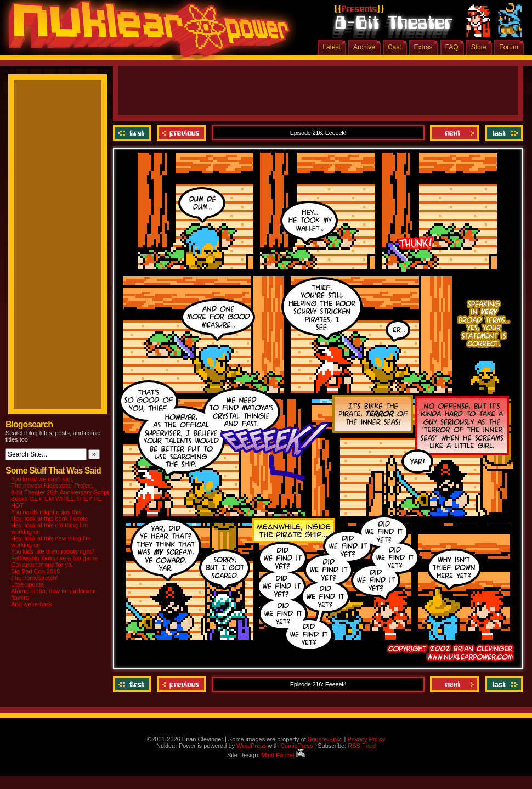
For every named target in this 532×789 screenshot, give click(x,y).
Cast (395, 47)
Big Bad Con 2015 (35, 571)
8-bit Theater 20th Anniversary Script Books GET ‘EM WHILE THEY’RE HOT (60, 499)
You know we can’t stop (43, 479)
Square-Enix (324, 739)
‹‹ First (134, 133)
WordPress (251, 746)
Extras (423, 47)
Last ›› (503, 133)
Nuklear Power (145, 33)
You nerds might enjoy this (46, 512)
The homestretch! (35, 578)
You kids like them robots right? (53, 551)
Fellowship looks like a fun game (54, 558)
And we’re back (32, 604)
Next (455, 133)
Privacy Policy (366, 739)
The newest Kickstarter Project (52, 486)
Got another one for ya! (42, 565)
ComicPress (296, 746)
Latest (332, 47)
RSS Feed (362, 746)
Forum (509, 47)
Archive (364, 47)
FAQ (452, 47)
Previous (182, 133)
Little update (27, 584)
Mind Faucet (283, 755)
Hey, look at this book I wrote (49, 519)
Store (479, 47)
